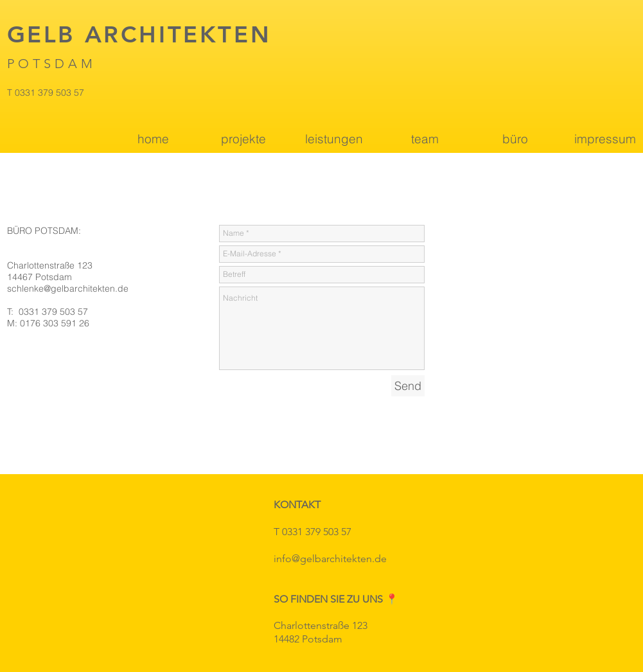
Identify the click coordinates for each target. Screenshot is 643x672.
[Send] (408, 386)
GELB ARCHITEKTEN (139, 34)
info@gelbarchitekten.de (330, 559)
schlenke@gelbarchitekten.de (68, 288)
